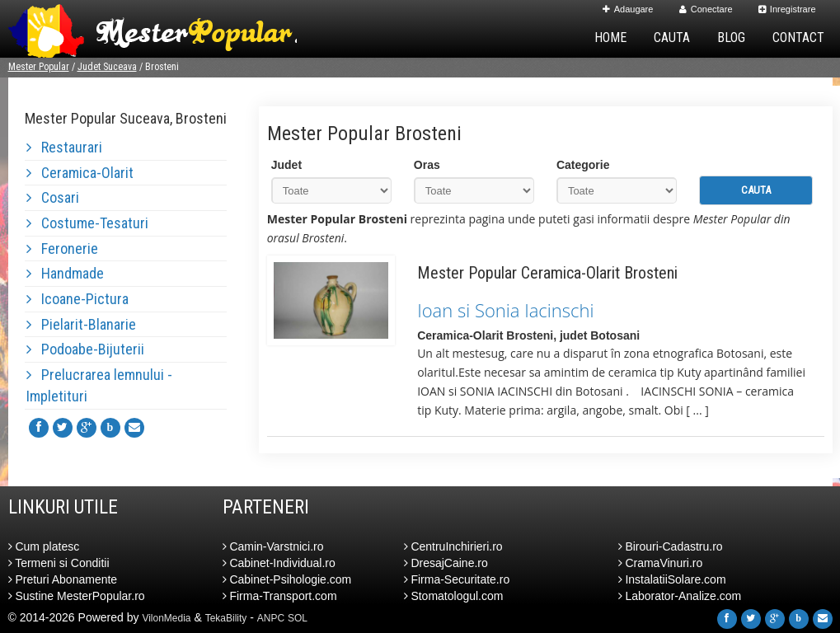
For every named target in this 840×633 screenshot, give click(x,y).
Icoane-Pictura (77, 299)
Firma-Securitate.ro (457, 579)
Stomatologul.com (454, 596)
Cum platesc (44, 546)
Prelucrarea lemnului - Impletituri (99, 385)
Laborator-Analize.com (680, 596)
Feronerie (62, 249)
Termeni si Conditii (59, 563)
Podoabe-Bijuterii (85, 349)
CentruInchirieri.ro (453, 546)
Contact (798, 38)
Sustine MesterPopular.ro (77, 596)
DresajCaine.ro (446, 563)
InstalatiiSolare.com (672, 579)
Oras (427, 165)
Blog (731, 38)
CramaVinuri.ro (661, 563)
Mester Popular (39, 67)
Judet (286, 165)
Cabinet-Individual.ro (279, 563)
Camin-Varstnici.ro (273, 546)
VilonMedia (166, 618)
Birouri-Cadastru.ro (671, 546)
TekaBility (226, 618)
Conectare (706, 9)
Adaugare (628, 9)
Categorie (583, 165)
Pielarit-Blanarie (81, 324)
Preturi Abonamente (63, 579)
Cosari (53, 197)
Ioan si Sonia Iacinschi (505, 310)
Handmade (65, 273)
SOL (298, 618)
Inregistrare (787, 9)
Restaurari (64, 147)
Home (610, 38)
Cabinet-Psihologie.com (287, 579)
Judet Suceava (107, 67)
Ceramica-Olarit (80, 173)
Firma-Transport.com (280, 596)
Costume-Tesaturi (87, 223)
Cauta (672, 38)
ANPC (271, 618)
